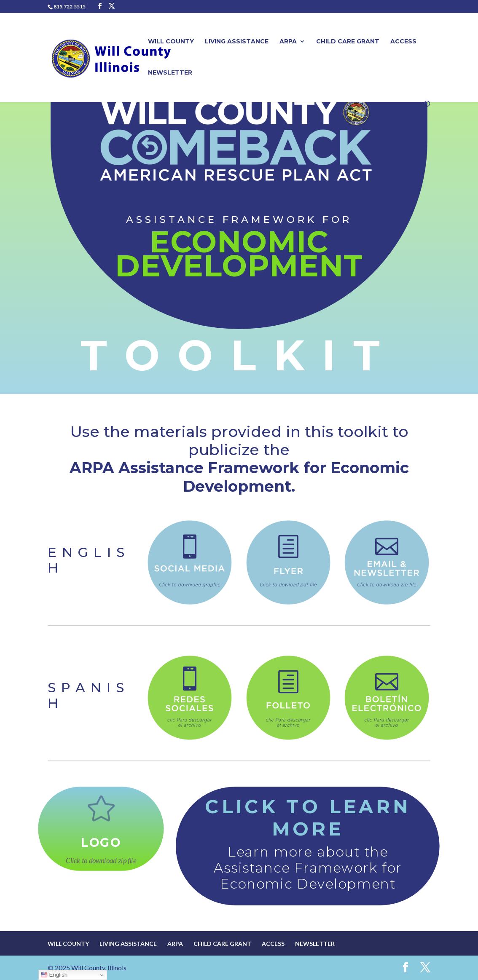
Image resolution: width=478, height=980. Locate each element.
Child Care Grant (348, 42)
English (54, 975)
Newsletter (170, 73)
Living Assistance (237, 42)
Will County (171, 42)
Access (403, 42)
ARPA (288, 42)
